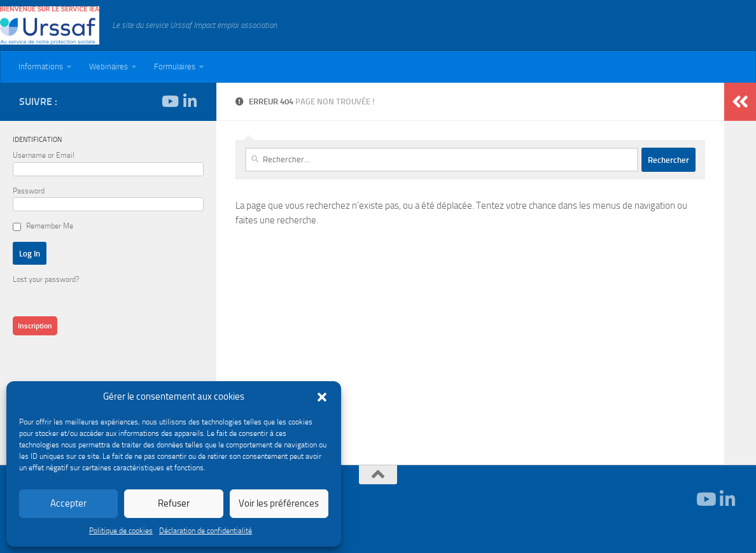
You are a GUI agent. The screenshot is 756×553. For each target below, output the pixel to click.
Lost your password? (46, 279)
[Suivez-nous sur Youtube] (169, 101)
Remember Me (50, 226)
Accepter (68, 503)
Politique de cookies (121, 531)
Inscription (35, 326)
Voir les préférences (279, 503)
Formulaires (175, 66)
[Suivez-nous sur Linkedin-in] (190, 101)
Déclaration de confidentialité (206, 531)
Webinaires (108, 66)
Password (29, 191)
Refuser (174, 503)
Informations (41, 66)
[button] (322, 397)
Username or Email (44, 155)
